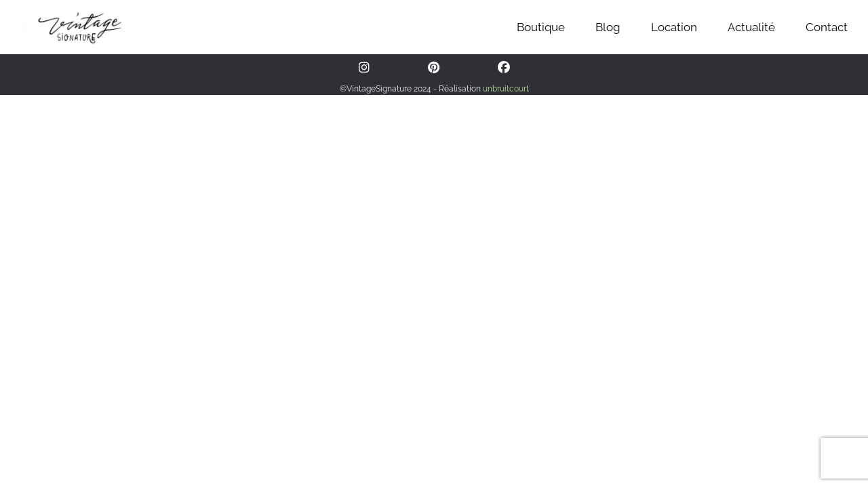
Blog (608, 27)
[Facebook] (504, 68)
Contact (827, 27)
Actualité (751, 27)
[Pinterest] (434, 68)
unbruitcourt (506, 89)
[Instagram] (364, 68)
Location (674, 27)
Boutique (541, 27)
